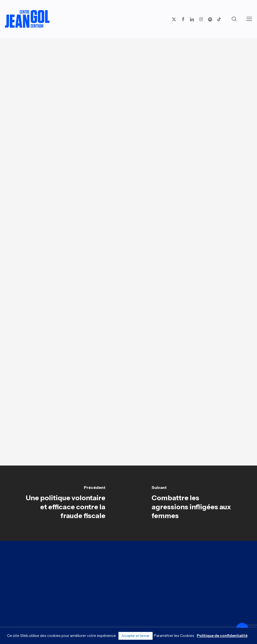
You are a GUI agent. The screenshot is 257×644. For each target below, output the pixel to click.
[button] (249, 19)
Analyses (127, 57)
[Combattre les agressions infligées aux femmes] (193, 503)
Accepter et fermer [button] (136, 636)
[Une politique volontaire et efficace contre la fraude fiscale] (64, 503)
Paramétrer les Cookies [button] (174, 636)
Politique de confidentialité (222, 636)
